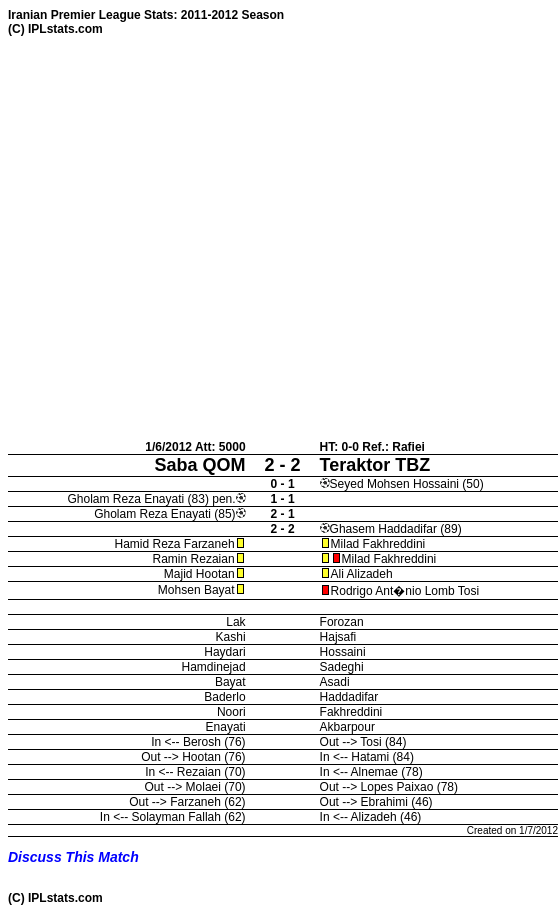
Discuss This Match (73, 857)
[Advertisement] (187, 237)
